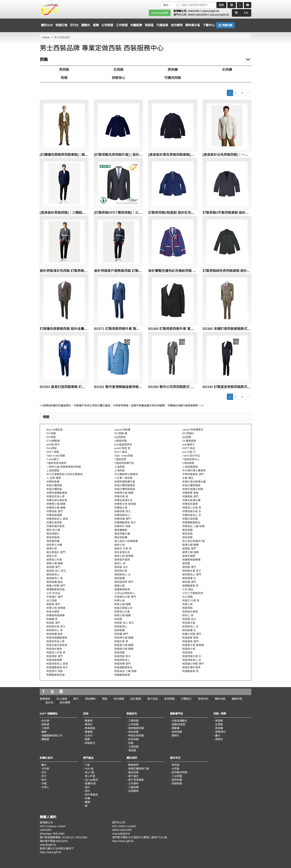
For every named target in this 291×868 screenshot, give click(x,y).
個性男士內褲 (54, 545)
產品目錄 (133, 772)
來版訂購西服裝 (191, 485)
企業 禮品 (188, 478)
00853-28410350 (198, 15)
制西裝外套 (189, 623)
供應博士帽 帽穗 (124, 493)
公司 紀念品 (53, 593)
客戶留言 (133, 776)
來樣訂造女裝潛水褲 (194, 482)
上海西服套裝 (190, 467)
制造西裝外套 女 (192, 656)
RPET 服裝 (53, 452)
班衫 (87, 791)
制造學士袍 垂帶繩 (193, 645)
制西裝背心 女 (190, 627)
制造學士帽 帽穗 (124, 645)
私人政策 (62, 699)
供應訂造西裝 (54, 523)
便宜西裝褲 (121, 537)
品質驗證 (133, 791)
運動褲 (176, 728)
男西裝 (64, 70)
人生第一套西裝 (123, 478)
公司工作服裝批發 (193, 593)
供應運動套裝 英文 (125, 523)
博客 (105, 699)
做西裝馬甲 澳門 (124, 582)
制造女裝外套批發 (57, 645)
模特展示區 (193, 25)
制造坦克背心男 (55, 641)
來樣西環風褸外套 (125, 482)
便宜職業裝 (121, 530)
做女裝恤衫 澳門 (56, 552)
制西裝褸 (120, 630)
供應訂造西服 (190, 519)
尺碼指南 (162, 25)
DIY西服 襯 (121, 433)
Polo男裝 (52, 448)
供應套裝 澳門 (190, 497)
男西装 (176, 765)
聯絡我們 (133, 765)
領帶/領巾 (221, 732)
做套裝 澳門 (189, 549)
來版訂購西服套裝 (125, 485)
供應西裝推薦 (54, 515)
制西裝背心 (121, 627)
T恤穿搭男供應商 (56, 463)
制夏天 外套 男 (191, 601)
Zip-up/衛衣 (91, 780)
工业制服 (177, 776)
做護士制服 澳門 (56, 586)
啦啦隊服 (177, 732)
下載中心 (209, 25)
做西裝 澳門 (189, 567)
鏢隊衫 (176, 736)
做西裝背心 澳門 (192, 575)
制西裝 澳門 (53, 623)
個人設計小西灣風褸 (126, 541)
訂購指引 (186, 699)
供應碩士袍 (121, 508)
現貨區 (149, 25)
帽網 (44, 732)
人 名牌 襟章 (54, 478)
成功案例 (177, 25)
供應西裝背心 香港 (57, 519)
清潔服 (132, 750)
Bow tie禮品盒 (55, 430)
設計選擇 (136, 699)
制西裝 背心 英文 (124, 623)
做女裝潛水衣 (122, 552)
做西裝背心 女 (122, 575)
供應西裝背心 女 (192, 515)
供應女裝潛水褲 (191, 500)
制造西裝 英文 (122, 656)
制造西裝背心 (122, 660)
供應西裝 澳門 (55, 511)
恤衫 (87, 787)
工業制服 (133, 721)
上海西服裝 (53, 470)
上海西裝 (120, 470)
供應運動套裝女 (191, 523)
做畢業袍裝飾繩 (191, 560)
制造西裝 (187, 653)
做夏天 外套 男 (123, 549)
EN (246, 13)
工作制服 (122, 25)
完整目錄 (225, 25)
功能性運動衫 (179, 721)
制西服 (118, 619)
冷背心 (45, 787)
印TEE (74, 25)
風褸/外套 (90, 783)
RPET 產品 (121, 452)
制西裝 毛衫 (189, 619)
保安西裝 (187, 537)
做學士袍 (52, 556)
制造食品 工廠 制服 (125, 671)
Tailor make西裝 (124, 456)
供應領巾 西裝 (122, 526)
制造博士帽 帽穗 (124, 638)
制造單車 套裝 (190, 638)
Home (46, 37)
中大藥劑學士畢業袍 (126, 474)
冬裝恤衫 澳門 (55, 597)
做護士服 (120, 586)
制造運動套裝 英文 (57, 667)
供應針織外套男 (55, 526)
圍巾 (218, 736)
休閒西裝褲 (53, 482)
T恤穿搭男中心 (191, 459)
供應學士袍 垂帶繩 (125, 504)
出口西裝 (52, 601)
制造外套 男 (121, 641)
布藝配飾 (136, 25)
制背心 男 (188, 615)
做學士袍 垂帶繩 (124, 556)
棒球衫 (89, 724)
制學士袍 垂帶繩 (56, 608)
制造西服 (120, 653)
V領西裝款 (188, 463)
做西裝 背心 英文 (56, 571)
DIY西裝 (51, 437)
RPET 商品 (189, 448)
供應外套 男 (121, 497)
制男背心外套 (122, 612)
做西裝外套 (121, 571)
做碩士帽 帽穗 (55, 563)
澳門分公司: (181, 15)
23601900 (194, 11)
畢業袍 (89, 721)
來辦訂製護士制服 (193, 489)
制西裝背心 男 (55, 630)
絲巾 (44, 780)
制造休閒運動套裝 (57, 638)
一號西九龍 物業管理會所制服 (64, 467)
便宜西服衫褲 (122, 534)
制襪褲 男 (52, 619)
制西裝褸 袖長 (55, 634)
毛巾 (44, 776)
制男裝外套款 (190, 612)
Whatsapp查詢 (160, 13)
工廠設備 (133, 787)
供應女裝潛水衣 (123, 500)
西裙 (64, 78)
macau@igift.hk (219, 15)
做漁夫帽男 (189, 556)
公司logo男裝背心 (125, 593)
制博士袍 (120, 601)
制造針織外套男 (191, 667)
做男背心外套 (54, 560)
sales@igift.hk (210, 11)
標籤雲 (45, 739)
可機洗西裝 (173, 78)
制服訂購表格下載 (139, 769)
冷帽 (44, 783)
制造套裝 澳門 (190, 641)
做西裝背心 (53, 575)
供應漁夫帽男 (190, 504)
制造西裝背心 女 (192, 660)
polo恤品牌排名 (123, 444)
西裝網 (45, 724)
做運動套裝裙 (122, 589)
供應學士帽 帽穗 (56, 504)
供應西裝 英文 (122, 511)
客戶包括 (153, 699)
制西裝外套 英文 (56, 627)
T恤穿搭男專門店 (124, 463)
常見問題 (169, 699)
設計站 (49, 702)
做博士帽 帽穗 (190, 545)
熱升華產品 (91, 795)
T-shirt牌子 (53, 459)
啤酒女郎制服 (136, 736)
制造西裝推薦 (54, 660)
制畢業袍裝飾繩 (55, 615)
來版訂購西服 (54, 485)
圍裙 (87, 802)
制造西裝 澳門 (55, 656)
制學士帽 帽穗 (122, 604)
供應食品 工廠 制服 (193, 526)
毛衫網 (45, 721)
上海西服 (120, 467)
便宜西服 (187, 530)
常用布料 (203, 699)
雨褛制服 (177, 783)
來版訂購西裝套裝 (125, 489)
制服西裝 (187, 608)
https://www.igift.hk (50, 852)
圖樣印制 (237, 699)
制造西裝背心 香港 (57, 664)
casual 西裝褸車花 (193, 430)
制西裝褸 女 (189, 630)
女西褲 (227, 70)
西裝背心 (118, 78)
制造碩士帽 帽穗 (124, 649)
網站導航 (90, 699)
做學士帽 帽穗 (190, 552)
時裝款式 (90, 743)
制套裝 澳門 (53, 604)
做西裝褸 (120, 578)
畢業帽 (89, 732)
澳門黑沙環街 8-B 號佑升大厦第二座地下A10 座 (140, 837)
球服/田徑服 (179, 724)
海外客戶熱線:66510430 (54, 841)
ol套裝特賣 (121, 441)
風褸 (96, 25)
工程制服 (133, 747)
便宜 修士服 (53, 530)
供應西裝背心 (122, 515)
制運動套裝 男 (190, 671)
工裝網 (45, 728)
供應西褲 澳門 (122, 519)
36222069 (81, 837)
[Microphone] (240, 5)
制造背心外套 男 (56, 653)
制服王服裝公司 (123, 608)
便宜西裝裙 (53, 537)
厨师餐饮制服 (179, 772)
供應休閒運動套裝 (57, 493)
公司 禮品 (188, 589)
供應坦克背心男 (55, 497)
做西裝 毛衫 (121, 567)
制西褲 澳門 (121, 634)
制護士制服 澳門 (192, 634)
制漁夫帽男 (53, 612)
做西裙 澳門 (53, 567)
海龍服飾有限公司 (52, 736)
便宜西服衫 (53, 534)
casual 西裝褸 (122, 430)
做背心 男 (120, 563)
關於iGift (47, 25)
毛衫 (44, 772)
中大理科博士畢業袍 (194, 470)
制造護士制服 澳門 (193, 664)
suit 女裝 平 (189, 452)
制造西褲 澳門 (122, 664)
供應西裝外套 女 (192, 511)
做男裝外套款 (122, 560)
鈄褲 (87, 798)
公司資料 (133, 783)
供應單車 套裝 (190, 493)
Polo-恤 (89, 769)
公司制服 (107, 25)
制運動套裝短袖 (55, 675)
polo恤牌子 (189, 444)
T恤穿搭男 (120, 459)
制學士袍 (187, 604)
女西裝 (118, 70)
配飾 (87, 739)
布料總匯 (119, 699)
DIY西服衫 (188, 433)
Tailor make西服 (56, 456)
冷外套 (45, 769)
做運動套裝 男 (190, 586)
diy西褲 (187, 437)
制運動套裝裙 (122, 675)
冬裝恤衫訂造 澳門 (125, 597)
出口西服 (187, 597)
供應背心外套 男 (192, 508)
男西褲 (173, 70)
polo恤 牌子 (53, 444)
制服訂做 (61, 25)
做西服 (186, 563)
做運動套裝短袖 (55, 589)
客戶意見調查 (136, 780)
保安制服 (133, 732)
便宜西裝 (187, 534)
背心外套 (90, 776)
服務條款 (45, 699)
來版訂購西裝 (54, 489)
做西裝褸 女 (189, 578)
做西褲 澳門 (189, 582)
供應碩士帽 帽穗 (56, 508)
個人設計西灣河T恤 (193, 541)
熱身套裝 (90, 728)
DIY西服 (51, 433)
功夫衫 (89, 736)
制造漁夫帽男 (54, 649)
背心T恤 (90, 772)
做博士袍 (52, 549)
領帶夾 (219, 739)
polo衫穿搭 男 (122, 448)
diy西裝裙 (120, 437)
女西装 (176, 769)
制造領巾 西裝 (55, 671)
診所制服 (133, 739)
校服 (131, 743)
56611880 (59, 834)
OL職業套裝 (189, 441)
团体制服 (177, 780)
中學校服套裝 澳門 (193, 474)
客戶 (76, 699)
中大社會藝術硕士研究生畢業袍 (65, 474)
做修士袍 (120, 545)
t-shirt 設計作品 (191, 456)
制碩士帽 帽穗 (122, 615)
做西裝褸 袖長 (55, 582)
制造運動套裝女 (123, 667)
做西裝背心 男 (55, 578)
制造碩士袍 (189, 649)
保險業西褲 (53, 541)
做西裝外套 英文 (192, 571)
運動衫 (86, 25)
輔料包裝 (220, 699)
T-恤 (87, 765)
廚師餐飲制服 (136, 728)
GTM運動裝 (53, 441)
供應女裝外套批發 (57, 500)
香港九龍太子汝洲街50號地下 (57, 848)
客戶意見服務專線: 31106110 (57, 837)
